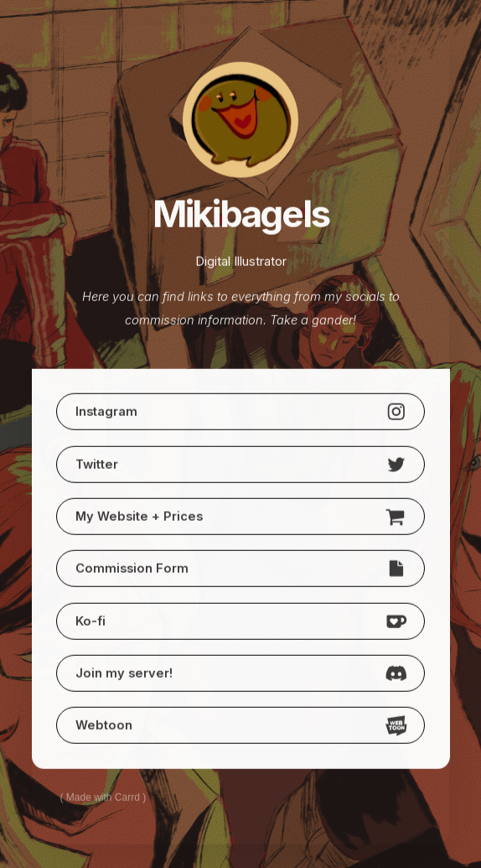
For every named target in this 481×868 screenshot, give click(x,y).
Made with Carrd (103, 798)
